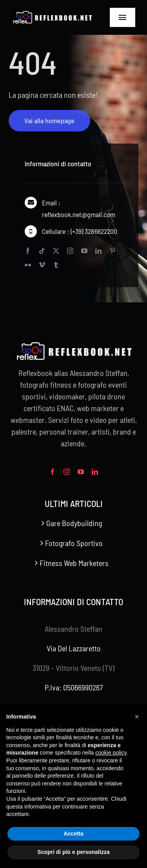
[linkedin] (98, 251)
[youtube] (84, 251)
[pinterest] (113, 251)
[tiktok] (42, 251)
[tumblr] (56, 265)
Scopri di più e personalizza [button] (73, 852)
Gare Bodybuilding (74, 523)
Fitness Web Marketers (74, 563)
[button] (137, 717)
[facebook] (28, 251)
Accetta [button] (73, 834)
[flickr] (28, 265)
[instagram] (70, 251)
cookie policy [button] (111, 753)
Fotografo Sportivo (74, 543)
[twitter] (56, 251)
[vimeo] (42, 265)
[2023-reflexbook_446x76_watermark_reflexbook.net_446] (52, 14)
